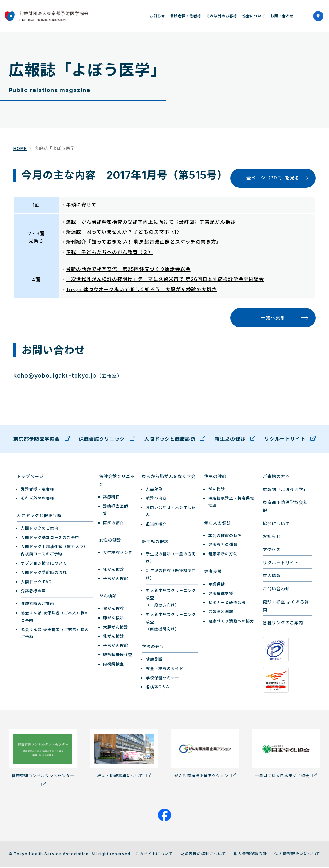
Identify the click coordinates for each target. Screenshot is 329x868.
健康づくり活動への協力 (231, 622)
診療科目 (111, 498)
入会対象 (154, 490)
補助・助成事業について (124, 754)
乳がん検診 (114, 570)
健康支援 (213, 572)
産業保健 (217, 585)
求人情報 (272, 577)
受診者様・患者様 (186, 16)
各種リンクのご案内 (283, 624)
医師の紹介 (114, 523)
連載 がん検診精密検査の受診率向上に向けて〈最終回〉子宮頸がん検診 (151, 222)
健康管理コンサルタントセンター (43, 758)
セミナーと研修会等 (227, 603)
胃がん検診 (114, 609)
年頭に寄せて (81, 205)
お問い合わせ (282, 16)
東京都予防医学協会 (42, 440)
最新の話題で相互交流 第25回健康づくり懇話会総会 (128, 269)
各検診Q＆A (158, 688)
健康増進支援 (221, 594)
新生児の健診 (235, 440)
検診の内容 (156, 499)
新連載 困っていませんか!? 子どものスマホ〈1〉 (124, 232)
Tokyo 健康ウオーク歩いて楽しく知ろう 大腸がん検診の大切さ (141, 290)
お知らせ (157, 16)
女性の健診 (110, 541)
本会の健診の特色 (225, 536)
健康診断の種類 (223, 546)
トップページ (30, 477)
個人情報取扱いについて (297, 854)
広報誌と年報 (221, 612)
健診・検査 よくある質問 (286, 607)
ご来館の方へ (276, 477)
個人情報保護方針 (250, 854)
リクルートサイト (290, 440)
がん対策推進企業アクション (205, 754)
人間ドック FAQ (36, 582)
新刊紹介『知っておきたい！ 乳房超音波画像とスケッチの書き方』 (144, 243)
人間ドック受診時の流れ (44, 573)
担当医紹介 (156, 525)
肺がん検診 (114, 618)
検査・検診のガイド (165, 669)
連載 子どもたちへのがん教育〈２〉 (110, 252)
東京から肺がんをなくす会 (169, 477)
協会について (254, 16)
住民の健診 (215, 477)
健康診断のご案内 (38, 605)
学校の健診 (153, 647)
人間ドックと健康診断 (175, 440)
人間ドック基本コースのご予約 (50, 538)
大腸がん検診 (116, 628)
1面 (36, 205)
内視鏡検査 (114, 665)
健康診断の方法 (223, 555)
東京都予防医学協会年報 (285, 507)
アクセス (272, 550)
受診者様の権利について (203, 854)
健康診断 (154, 660)
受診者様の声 (33, 592)
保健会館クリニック (107, 440)
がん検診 (108, 597)
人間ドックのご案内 (40, 529)
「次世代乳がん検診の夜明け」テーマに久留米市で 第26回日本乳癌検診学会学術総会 (165, 280)
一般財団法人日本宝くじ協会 (286, 754)
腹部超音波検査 (118, 655)
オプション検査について (44, 564)
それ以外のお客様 (222, 16)
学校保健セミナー (163, 678)
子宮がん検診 (116, 579)
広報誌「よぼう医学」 (285, 490)
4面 (36, 280)
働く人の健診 (218, 524)
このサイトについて (154, 854)
